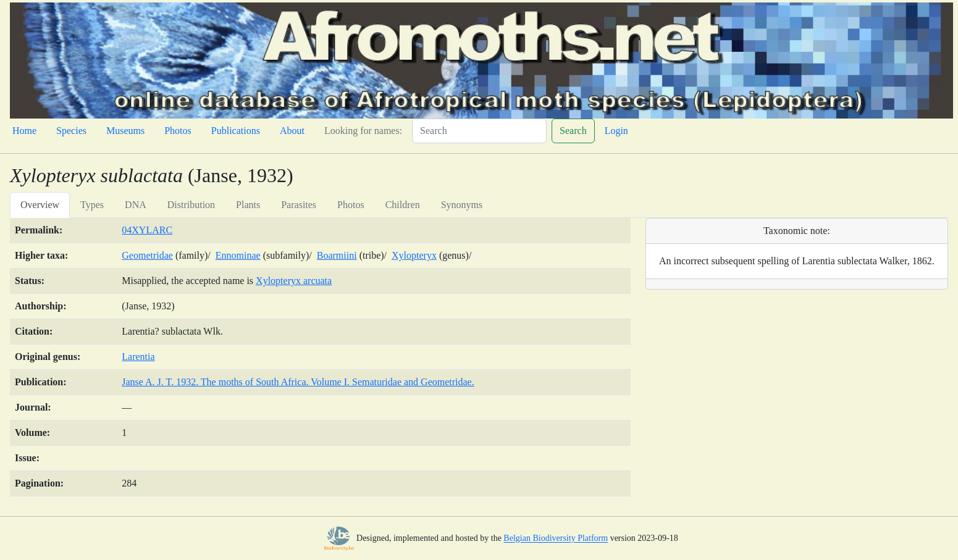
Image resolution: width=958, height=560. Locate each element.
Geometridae (147, 255)
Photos (178, 131)
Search (573, 131)
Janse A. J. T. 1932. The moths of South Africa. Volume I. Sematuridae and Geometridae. (298, 382)
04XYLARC (147, 230)
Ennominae (238, 255)
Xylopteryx (414, 255)
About (292, 131)
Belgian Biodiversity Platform (556, 539)
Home (24, 131)
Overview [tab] (40, 205)
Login (616, 131)
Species (71, 131)
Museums (125, 131)
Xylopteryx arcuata (294, 281)
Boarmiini (337, 255)
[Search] (479, 131)
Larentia (138, 357)
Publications (236, 131)
